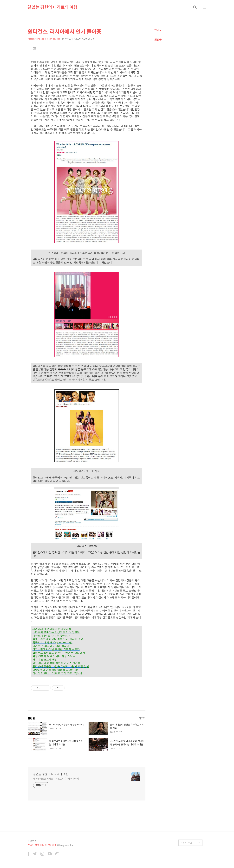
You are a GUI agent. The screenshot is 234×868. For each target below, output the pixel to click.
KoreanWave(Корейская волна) (44, 39)
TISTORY (32, 841)
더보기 (142, 718)
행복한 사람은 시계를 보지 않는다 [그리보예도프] (56, 778)
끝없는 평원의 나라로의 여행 (52, 7)
